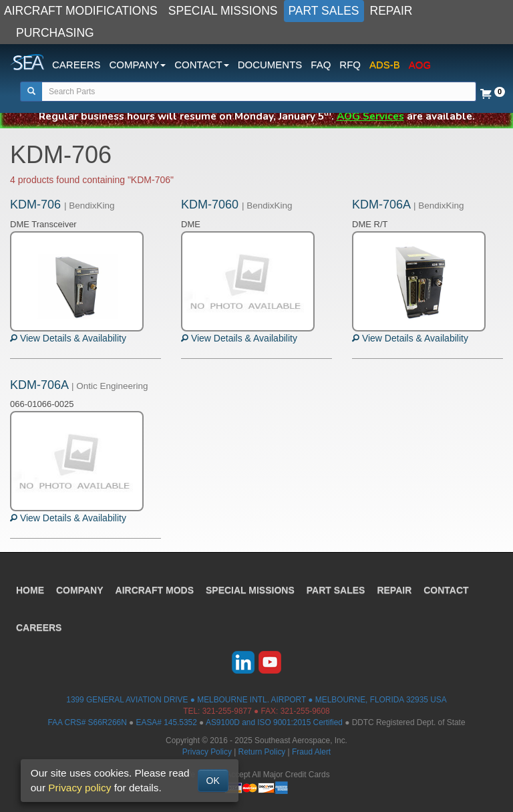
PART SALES (324, 11)
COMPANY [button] (138, 64)
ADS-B (385, 64)
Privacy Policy (207, 752)
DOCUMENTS (270, 64)
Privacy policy (79, 788)
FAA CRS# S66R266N (87, 722)
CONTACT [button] (201, 64)
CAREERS (76, 64)
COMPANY (80, 590)
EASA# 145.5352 (167, 722)
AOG (420, 64)
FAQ (321, 64)
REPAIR (391, 11)
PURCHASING (55, 33)
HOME (30, 590)
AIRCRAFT (155, 590)
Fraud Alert (311, 752)
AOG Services (370, 116)
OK (213, 781)
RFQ (350, 64)
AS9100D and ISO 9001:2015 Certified (274, 722)
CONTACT (446, 590)
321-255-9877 (227, 711)
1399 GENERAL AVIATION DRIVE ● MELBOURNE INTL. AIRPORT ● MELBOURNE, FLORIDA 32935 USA (256, 700)
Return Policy (262, 752)
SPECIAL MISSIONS (223, 11)
